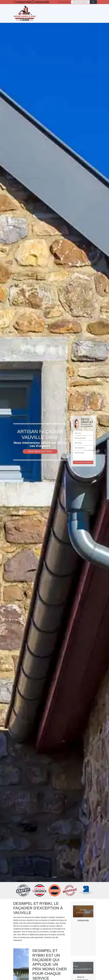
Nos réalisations (40, 451)
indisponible (21, 2)
